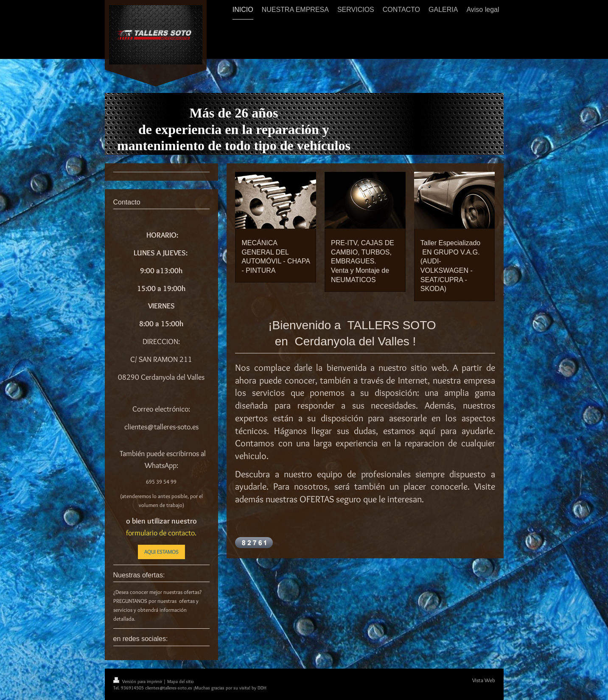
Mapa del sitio (181, 681)
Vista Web (484, 680)
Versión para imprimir (138, 681)
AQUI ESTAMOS (161, 552)
